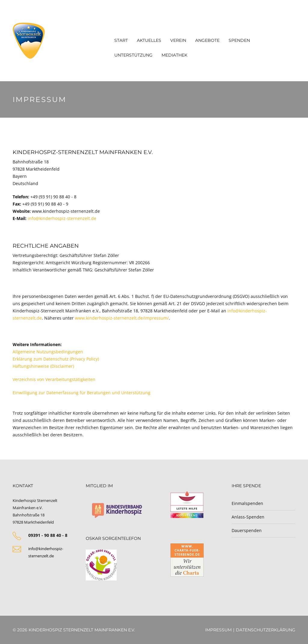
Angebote (207, 40)
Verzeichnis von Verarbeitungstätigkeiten (54, 379)
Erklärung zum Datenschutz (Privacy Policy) (56, 359)
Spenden (239, 40)
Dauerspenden (247, 530)
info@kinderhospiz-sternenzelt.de (62, 218)
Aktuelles (149, 40)
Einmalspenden (247, 503)
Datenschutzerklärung (266, 630)
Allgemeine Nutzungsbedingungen (48, 352)
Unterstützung (133, 55)
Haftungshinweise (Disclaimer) (43, 366)
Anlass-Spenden (248, 517)
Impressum (218, 630)
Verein (178, 40)
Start (121, 40)
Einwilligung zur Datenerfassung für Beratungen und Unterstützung (82, 393)
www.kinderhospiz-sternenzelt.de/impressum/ (122, 318)
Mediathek (174, 55)
